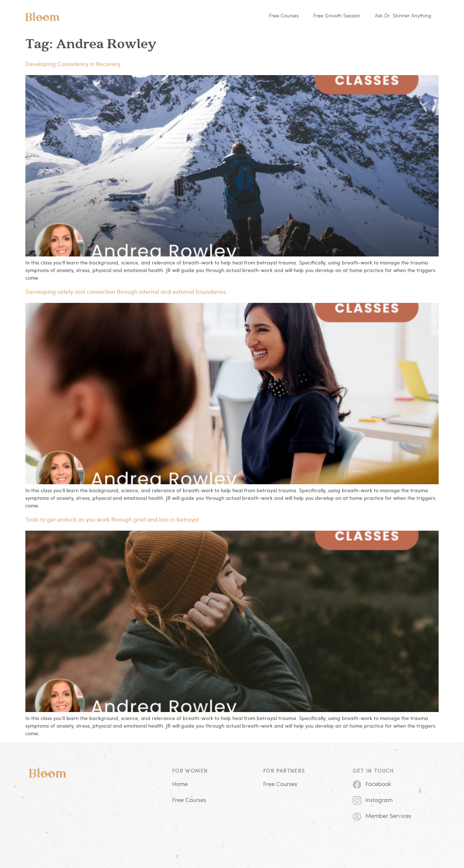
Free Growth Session (337, 16)
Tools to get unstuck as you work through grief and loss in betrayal (112, 519)
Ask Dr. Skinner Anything (403, 16)
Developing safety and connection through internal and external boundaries (126, 291)
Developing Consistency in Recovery (73, 64)
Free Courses (284, 16)
